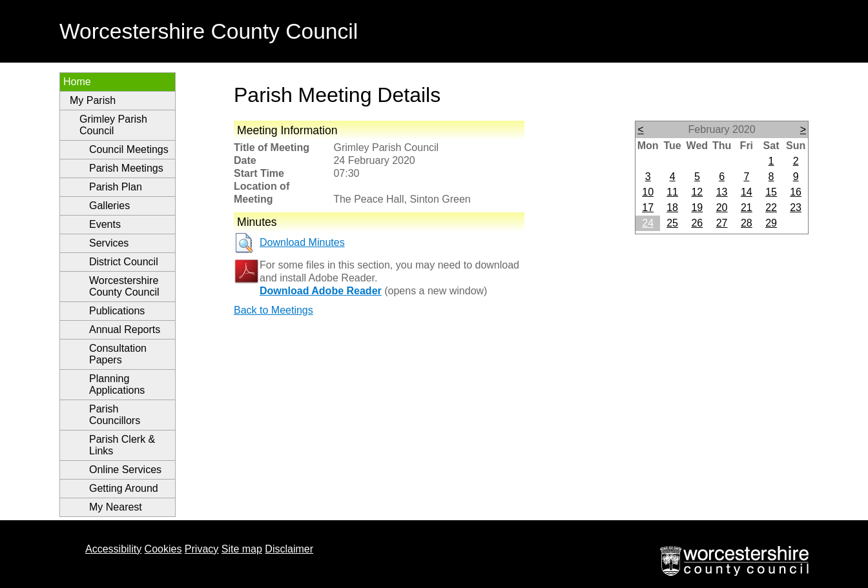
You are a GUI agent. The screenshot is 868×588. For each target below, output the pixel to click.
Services (109, 243)
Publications (117, 311)
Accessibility (113, 549)
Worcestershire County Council (124, 286)
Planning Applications (117, 384)
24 (648, 223)
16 (796, 192)
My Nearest (116, 507)
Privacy (201, 549)
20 (722, 208)
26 (697, 223)
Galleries (109, 206)
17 (648, 208)
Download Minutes (302, 242)
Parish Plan (116, 187)
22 (771, 208)
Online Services (125, 470)
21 (747, 208)
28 (747, 223)
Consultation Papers (118, 354)
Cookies (163, 549)
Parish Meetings (126, 168)
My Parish (93, 100)
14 (747, 192)
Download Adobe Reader (321, 291)
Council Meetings (129, 149)
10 (648, 192)
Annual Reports (125, 329)
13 (722, 192)
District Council (124, 262)
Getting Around (124, 488)
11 (672, 192)
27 (722, 223)
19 (697, 208)
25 (672, 223)
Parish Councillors (115, 415)
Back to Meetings (274, 310)
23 (796, 208)
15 (771, 192)
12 (697, 192)
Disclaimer (289, 549)
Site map (242, 549)
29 (771, 223)
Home (77, 82)
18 (672, 208)
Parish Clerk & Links (122, 445)
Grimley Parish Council (113, 125)
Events (105, 224)
